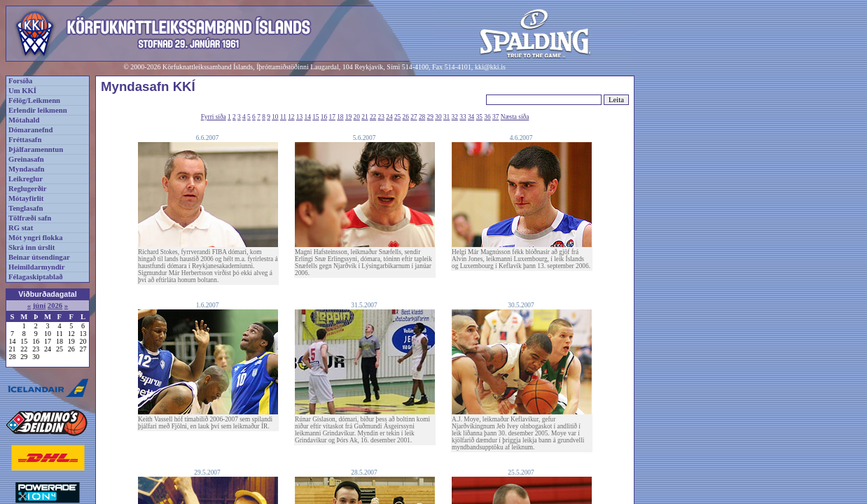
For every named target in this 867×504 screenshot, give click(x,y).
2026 (55, 306)
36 (487, 117)
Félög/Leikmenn (34, 100)
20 (357, 117)
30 (438, 117)
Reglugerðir (27, 189)
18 (340, 117)
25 (397, 117)
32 (455, 117)
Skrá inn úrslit (32, 247)
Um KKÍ (22, 91)
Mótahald (24, 120)
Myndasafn (27, 169)
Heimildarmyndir (37, 267)
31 (446, 117)
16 (324, 117)
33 (463, 117)
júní (39, 306)
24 (389, 117)
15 (315, 117)
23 (381, 117)
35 (479, 117)
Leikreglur (26, 179)
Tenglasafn (26, 208)
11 (283, 117)
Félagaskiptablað (36, 277)
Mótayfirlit (26, 198)
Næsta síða (515, 117)
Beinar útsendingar (39, 257)
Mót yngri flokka (36, 238)
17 (332, 117)
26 (406, 117)
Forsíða (20, 81)
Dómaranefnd (30, 130)
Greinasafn (26, 159)
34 (471, 117)
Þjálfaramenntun (36, 149)
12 (291, 117)
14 (308, 117)
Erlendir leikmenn (38, 110)
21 (365, 117)
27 (414, 117)
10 (275, 117)
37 (495, 117)
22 (373, 117)
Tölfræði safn (30, 218)
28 (422, 117)
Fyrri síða (214, 117)
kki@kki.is (490, 67)
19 (348, 117)
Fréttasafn (25, 140)
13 (299, 117)
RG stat (21, 228)
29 (430, 117)
